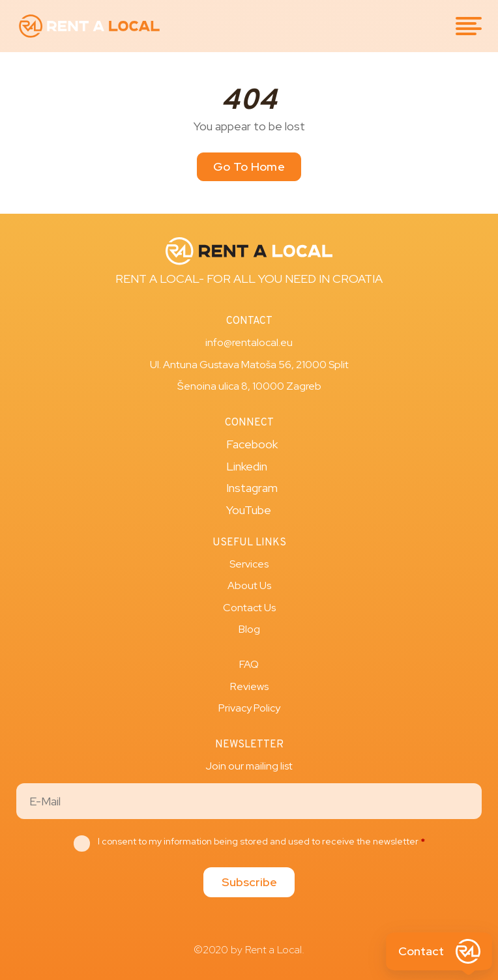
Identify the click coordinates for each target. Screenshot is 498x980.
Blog (249, 629)
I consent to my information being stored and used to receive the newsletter (261, 841)
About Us (249, 585)
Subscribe (249, 882)
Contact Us (249, 608)
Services (249, 564)
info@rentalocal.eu (249, 342)
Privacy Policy (249, 708)
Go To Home (249, 166)
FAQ (249, 664)
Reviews (249, 686)
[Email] (249, 801)
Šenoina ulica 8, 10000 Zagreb (249, 386)
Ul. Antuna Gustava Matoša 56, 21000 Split (249, 365)
